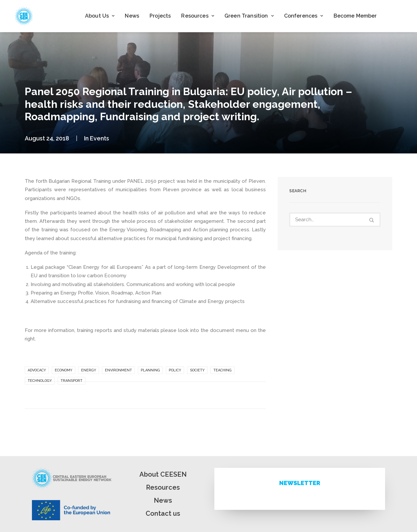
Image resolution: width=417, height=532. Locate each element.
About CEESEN (163, 474)
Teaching (223, 370)
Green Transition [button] (249, 16)
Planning (150, 370)
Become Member (355, 16)
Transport (72, 381)
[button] (372, 220)
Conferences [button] (304, 16)
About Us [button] (100, 16)
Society (197, 370)
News (132, 16)
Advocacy (37, 370)
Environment (118, 370)
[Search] (335, 220)
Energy (89, 370)
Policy (175, 370)
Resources (163, 487)
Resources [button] (198, 16)
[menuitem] (100, 16)
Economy (64, 370)
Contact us (163, 513)
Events (100, 138)
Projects (160, 16)
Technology (40, 381)
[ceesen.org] (24, 16)
